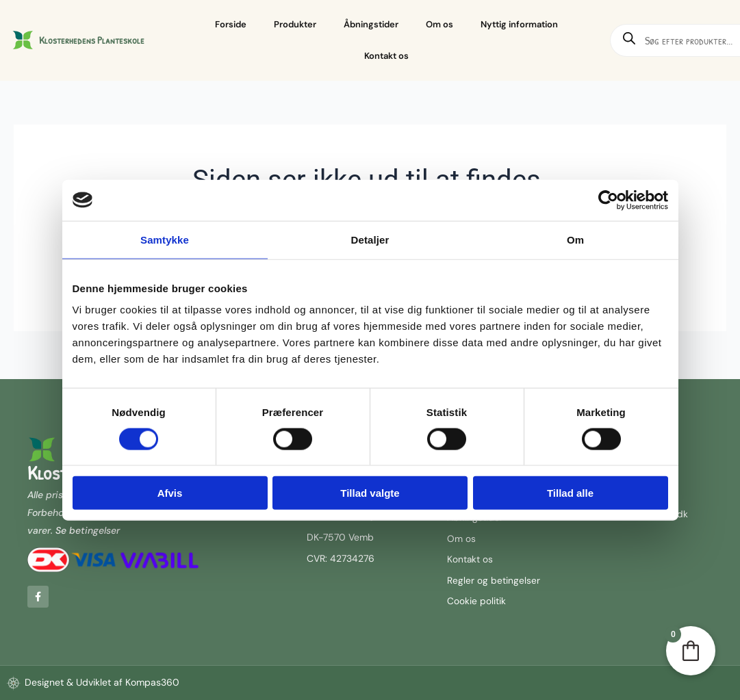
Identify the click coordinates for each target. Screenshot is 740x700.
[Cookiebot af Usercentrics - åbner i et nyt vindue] (608, 200)
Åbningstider (371, 24)
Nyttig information (519, 24)
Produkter (295, 24)
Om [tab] (575, 239)
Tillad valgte (370, 493)
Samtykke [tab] (165, 239)
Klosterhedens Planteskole (92, 40)
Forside (231, 24)
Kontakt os (386, 56)
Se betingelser (88, 528)
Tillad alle (570, 493)
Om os (439, 24)
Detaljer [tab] (370, 239)
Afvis (170, 493)
